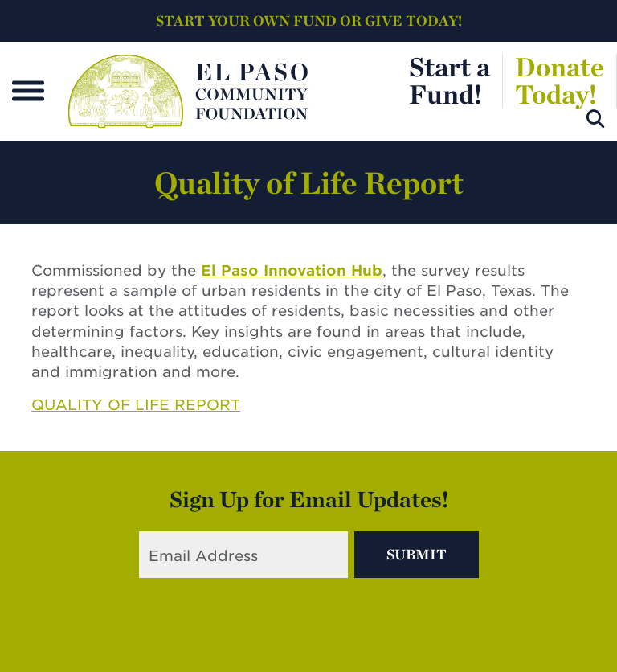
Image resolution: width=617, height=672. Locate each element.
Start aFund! (449, 80)
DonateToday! (560, 80)
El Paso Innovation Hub (292, 270)
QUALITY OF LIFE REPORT (136, 405)
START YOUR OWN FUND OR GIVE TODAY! (309, 20)
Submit (417, 554)
